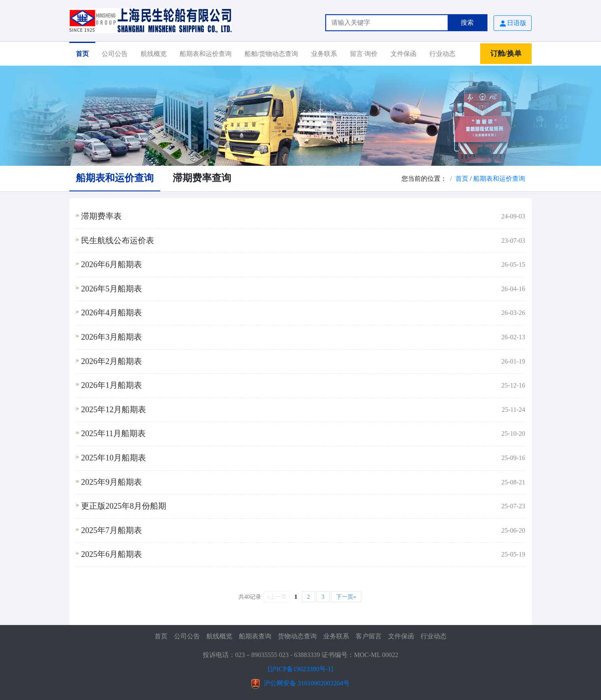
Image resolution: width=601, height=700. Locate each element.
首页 (82, 54)
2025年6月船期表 (112, 554)
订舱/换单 (506, 54)
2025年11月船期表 (113, 433)
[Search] (387, 23)
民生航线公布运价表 (118, 240)
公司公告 (115, 54)
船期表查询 (255, 636)
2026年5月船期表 (112, 289)
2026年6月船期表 (112, 264)
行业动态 (442, 54)
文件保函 (404, 54)
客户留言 (369, 636)
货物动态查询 (297, 636)
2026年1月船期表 (112, 385)
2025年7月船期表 (112, 530)
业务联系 (324, 54)
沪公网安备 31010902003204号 (307, 683)
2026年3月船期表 (112, 337)
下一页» (346, 597)
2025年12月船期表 (114, 409)
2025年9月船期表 (112, 482)
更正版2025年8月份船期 (124, 506)
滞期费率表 (101, 216)
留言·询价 (364, 54)
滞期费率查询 (202, 178)
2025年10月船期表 (114, 458)
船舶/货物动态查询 (271, 54)
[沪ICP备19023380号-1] (301, 669)
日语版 (513, 24)
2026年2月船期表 (112, 361)
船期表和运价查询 (206, 54)
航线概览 (154, 54)
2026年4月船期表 (112, 313)
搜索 (467, 22)
